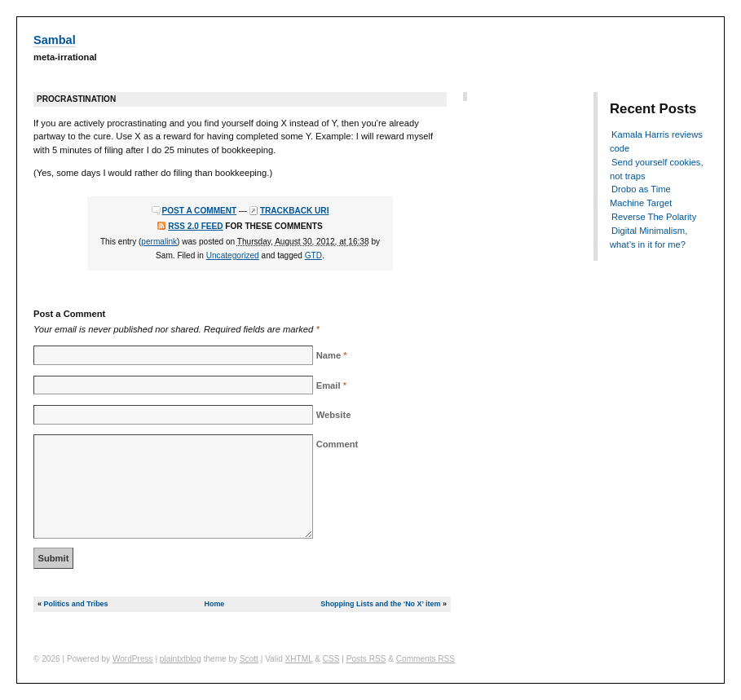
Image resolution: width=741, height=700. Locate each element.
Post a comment (200, 211)
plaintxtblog (181, 659)
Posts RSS (366, 659)
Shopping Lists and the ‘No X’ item (380, 604)
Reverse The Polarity (654, 217)
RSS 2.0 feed (195, 226)
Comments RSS (426, 659)
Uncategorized (233, 255)
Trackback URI (295, 211)
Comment (337, 444)
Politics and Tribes (75, 604)
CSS (331, 659)
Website (334, 415)
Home (214, 604)
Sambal (55, 40)
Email (329, 385)
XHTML (299, 659)
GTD (313, 255)
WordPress (133, 659)
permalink (159, 242)
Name (329, 355)
